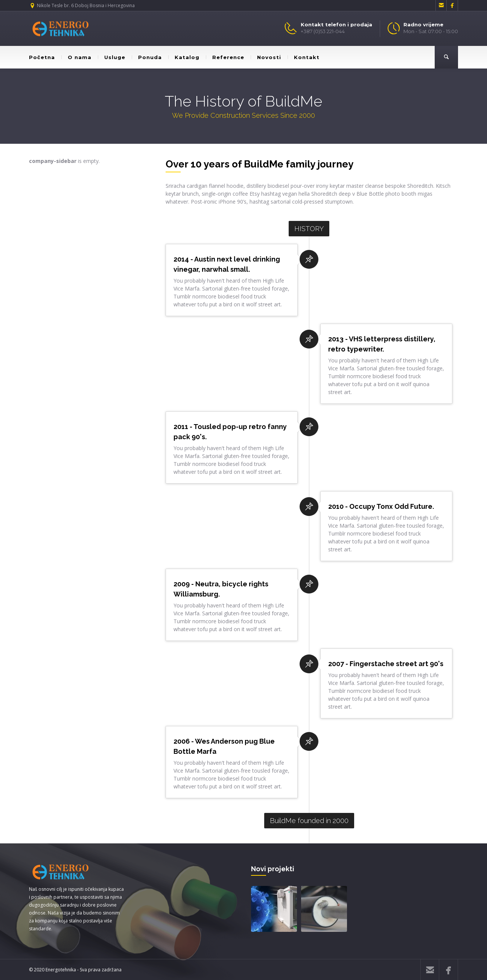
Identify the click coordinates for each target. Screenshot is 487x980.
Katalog (184, 57)
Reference (225, 57)
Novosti (266, 57)
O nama (76, 57)
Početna (42, 57)
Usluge (112, 57)
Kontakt (304, 57)
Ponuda (147, 57)
